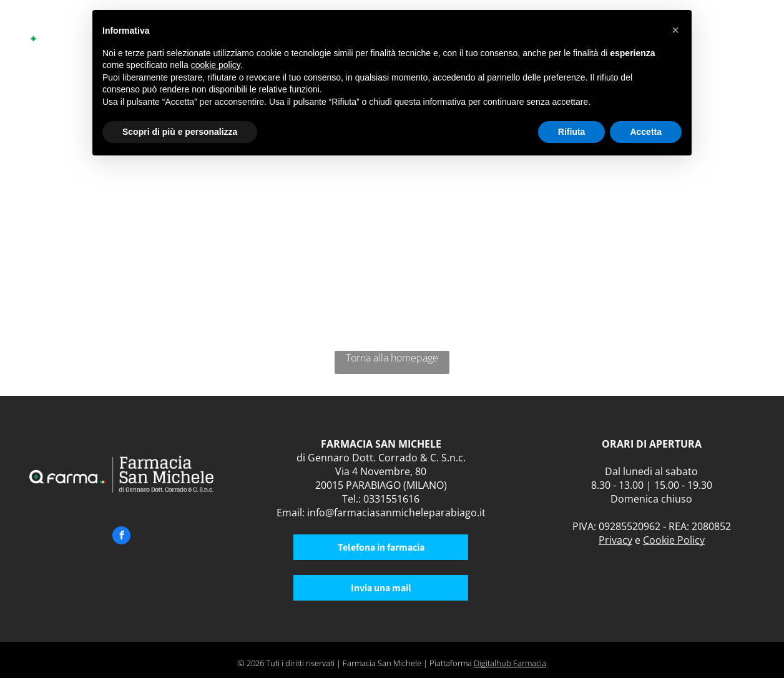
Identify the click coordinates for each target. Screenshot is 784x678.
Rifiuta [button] (572, 132)
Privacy (615, 540)
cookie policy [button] (216, 65)
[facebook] (121, 537)
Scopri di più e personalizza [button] (180, 132)
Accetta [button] (646, 132)
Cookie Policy (674, 540)
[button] (675, 30)
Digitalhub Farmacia (510, 663)
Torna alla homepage (392, 358)
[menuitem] (714, 36)
